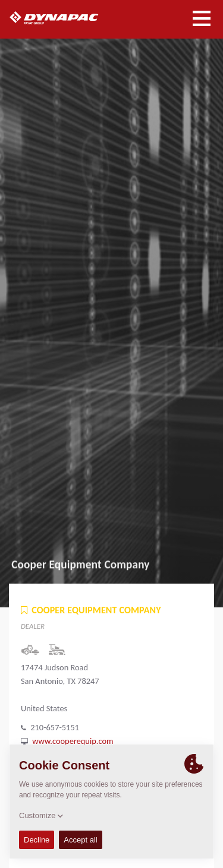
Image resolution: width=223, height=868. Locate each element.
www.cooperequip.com (73, 741)
